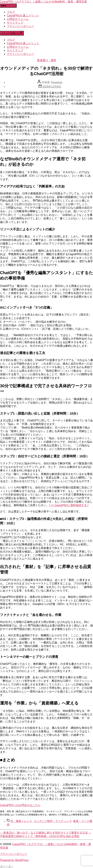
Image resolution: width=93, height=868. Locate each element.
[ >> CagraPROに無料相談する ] (69, 505)
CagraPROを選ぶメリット (23, 16)
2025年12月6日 (52, 87)
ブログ (11, 12)
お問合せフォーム (18, 19)
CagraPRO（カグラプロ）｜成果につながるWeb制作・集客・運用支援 (43, 2)
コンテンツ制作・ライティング (53, 821)
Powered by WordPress (14, 860)
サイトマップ (15, 23)
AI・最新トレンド (21, 821)
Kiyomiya (57, 82)
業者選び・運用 (47, 60)
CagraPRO (20, 805)
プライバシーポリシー (20, 26)
